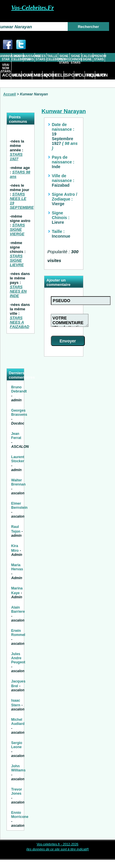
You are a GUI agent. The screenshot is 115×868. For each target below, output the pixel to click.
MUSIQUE (38, 75)
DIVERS (7, 83)
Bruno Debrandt (19, 389)
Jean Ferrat (16, 436)
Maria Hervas (17, 567)
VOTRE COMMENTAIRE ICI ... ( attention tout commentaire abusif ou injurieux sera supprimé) (70, 320)
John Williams (18, 768)
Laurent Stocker (18, 459)
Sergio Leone (17, 745)
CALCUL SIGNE (87, 58)
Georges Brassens (19, 413)
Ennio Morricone (20, 815)
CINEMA (27, 75)
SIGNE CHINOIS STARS (76, 59)
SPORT (70, 75)
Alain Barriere (18, 609)
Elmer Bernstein (19, 506)
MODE (48, 75)
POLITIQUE (80, 75)
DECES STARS (41, 58)
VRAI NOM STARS (6, 68)
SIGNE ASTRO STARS (64, 59)
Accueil (10, 94)
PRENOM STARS (99, 58)
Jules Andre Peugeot (18, 658)
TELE (59, 75)
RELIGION (91, 75)
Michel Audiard (18, 722)
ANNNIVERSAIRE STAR (6, 58)
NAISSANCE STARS (29, 58)
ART (101, 75)
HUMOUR (17, 75)
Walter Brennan (18, 482)
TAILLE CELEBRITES (52, 58)
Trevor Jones (17, 791)
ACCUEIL (7, 75)
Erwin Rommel (18, 633)
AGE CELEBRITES (17, 58)
